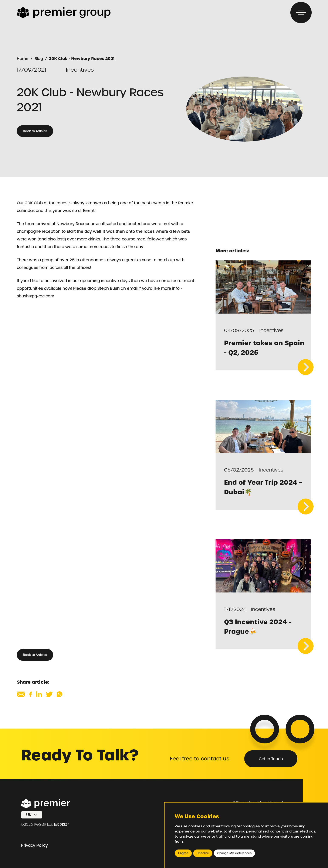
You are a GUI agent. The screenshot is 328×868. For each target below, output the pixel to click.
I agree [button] (183, 853)
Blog (39, 59)
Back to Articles (35, 131)
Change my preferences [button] (234, 853)
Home (23, 59)
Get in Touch (271, 759)
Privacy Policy (34, 845)
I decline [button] (203, 853)
